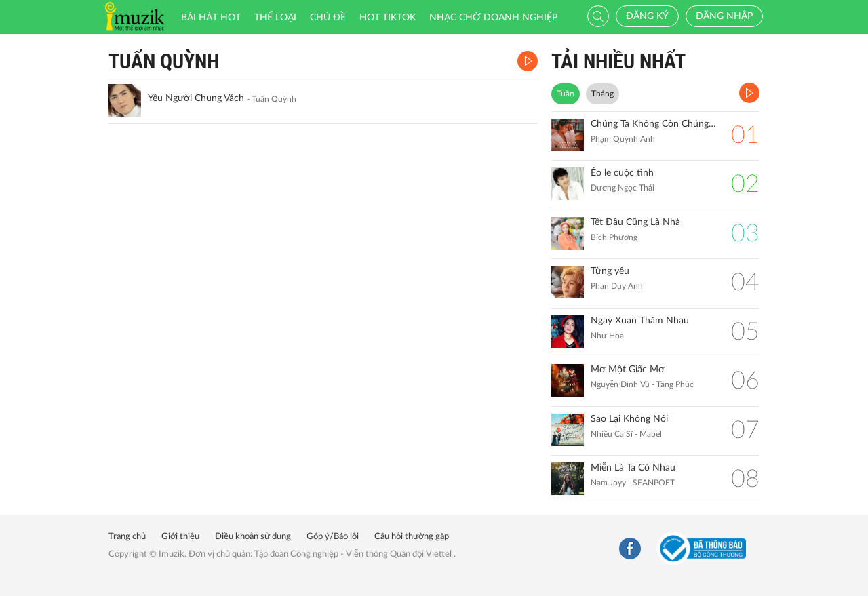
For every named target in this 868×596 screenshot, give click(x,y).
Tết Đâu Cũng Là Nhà (635, 222)
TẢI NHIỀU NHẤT (618, 61)
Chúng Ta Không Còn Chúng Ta (654, 124)
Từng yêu (610, 271)
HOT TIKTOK (388, 18)
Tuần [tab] (566, 94)
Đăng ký (647, 16)
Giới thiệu (180, 537)
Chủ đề (328, 18)
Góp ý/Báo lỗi (333, 537)
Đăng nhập (724, 16)
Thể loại (275, 18)
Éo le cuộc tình (622, 173)
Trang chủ (127, 537)
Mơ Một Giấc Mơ (628, 370)
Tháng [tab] (603, 94)
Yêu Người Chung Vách (196, 98)
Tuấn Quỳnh (164, 61)
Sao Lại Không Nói (629, 419)
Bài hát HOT (211, 18)
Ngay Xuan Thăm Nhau (640, 321)
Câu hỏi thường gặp (412, 537)
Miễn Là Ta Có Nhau (633, 468)
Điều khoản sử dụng (253, 537)
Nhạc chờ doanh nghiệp (493, 18)
